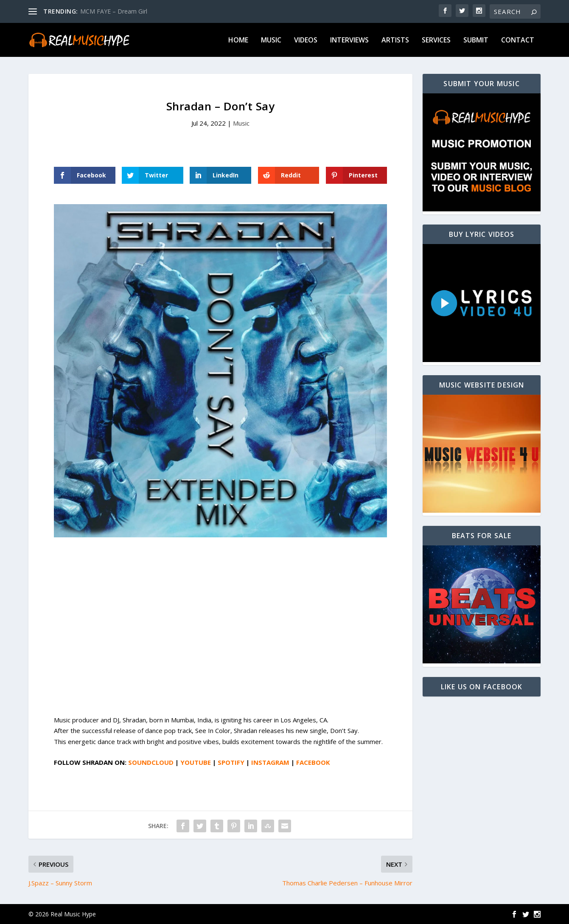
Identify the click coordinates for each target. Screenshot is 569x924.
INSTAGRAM (270, 762)
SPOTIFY (231, 762)
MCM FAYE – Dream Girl (114, 11)
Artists (395, 41)
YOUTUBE (196, 762)
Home (238, 41)
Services (436, 41)
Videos (306, 41)
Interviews (349, 41)
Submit (476, 41)
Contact (518, 41)
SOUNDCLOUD (151, 762)
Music (271, 41)
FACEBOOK (313, 762)
